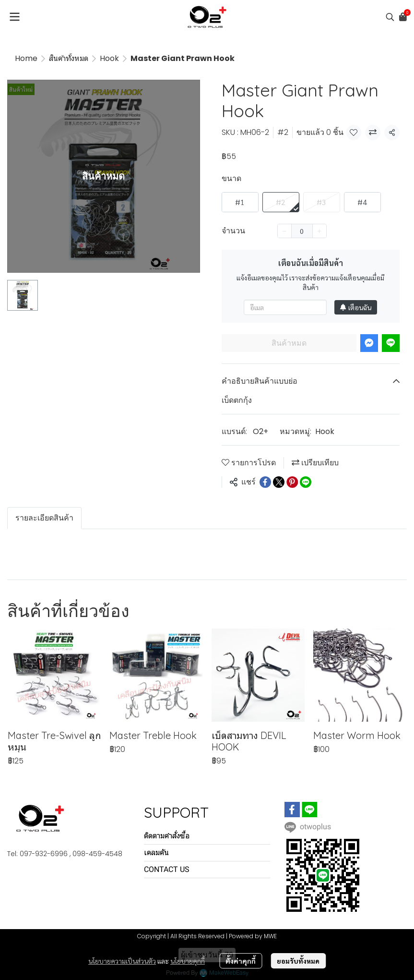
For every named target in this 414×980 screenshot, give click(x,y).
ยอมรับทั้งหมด (298, 961)
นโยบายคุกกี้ (188, 961)
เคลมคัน (156, 853)
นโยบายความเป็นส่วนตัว (122, 961)
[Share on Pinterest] (292, 482)
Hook (109, 58)
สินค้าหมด (289, 343)
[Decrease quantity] (284, 231)
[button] (390, 17)
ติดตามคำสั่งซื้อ (167, 836)
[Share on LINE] (306, 482)
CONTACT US (167, 869)
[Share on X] (279, 482)
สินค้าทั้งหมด (69, 58)
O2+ (260, 431)
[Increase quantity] (319, 231)
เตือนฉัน (356, 307)
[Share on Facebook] (265, 482)
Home (26, 58)
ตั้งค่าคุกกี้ (241, 961)
